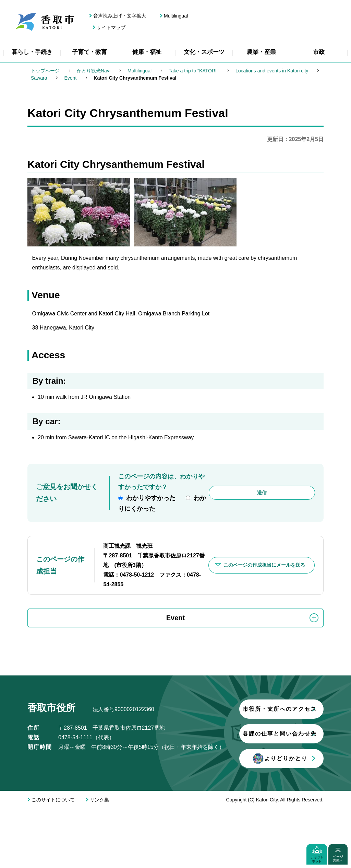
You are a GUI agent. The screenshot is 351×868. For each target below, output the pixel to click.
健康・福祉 (147, 52)
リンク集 (99, 859)
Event (70, 78)
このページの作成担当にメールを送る (264, 565)
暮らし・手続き (32, 52)
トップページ (45, 71)
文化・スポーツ (204, 52)
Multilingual (176, 16)
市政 (319, 52)
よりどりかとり (108, 818)
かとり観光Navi (94, 71)
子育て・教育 (89, 52)
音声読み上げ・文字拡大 (120, 16)
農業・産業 (261, 52)
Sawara (39, 78)
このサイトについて (53, 859)
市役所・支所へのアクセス (108, 768)
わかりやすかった (151, 498)
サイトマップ (111, 27)
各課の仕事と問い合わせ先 (108, 793)
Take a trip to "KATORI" (193, 71)
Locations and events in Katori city (272, 71)
